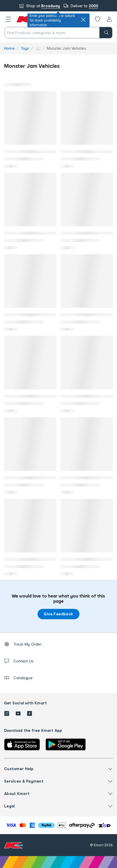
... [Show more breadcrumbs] (38, 49)
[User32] (109, 19)
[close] (83, 20)
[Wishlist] (98, 19)
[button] (8, 19)
